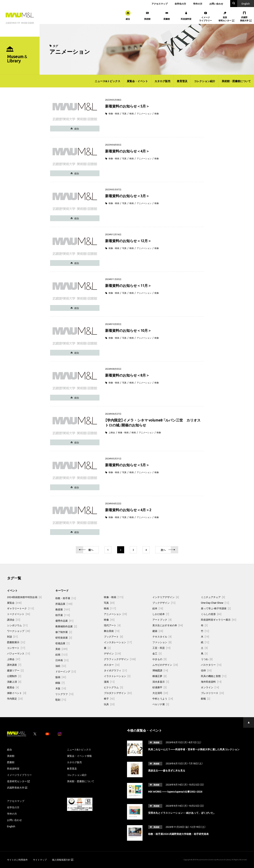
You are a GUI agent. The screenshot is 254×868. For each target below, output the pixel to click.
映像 (157, 113)
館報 (205, 698)
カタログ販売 (162, 81)
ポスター (112, 665)
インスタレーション (118, 642)
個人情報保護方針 (63, 860)
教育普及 (182, 81)
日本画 (62, 660)
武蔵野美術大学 (17, 787)
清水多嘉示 (161, 682)
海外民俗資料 (211, 682)
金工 (157, 653)
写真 (124, 113)
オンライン (210, 687)
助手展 (63, 615)
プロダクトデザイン (118, 693)
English (11, 826)
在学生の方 (180, 4)
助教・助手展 (66, 598)
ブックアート (113, 636)
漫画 (109, 682)
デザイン (112, 653)
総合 (10, 749)
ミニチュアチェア (213, 597)
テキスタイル (162, 636)
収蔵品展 (62, 643)
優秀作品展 (64, 621)
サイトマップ (40, 860)
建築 (158, 631)
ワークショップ (19, 631)
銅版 (60, 683)
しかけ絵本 (161, 614)
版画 (61, 677)
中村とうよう (163, 698)
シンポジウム (17, 625)
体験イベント (17, 693)
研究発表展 (64, 638)
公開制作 (14, 676)
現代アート (112, 625)
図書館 (11, 762)
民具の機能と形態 (214, 676)
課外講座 (14, 665)
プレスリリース (212, 693)
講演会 (14, 620)
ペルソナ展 (161, 704)
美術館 (11, 756)
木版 (61, 688)
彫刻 (61, 700)
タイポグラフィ (115, 670)
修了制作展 (64, 632)
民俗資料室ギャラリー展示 (219, 620)
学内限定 (15, 698)
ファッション (162, 642)
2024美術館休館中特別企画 (24, 597)
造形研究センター (18, 781)
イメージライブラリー (19, 775)
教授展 (63, 609)
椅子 (109, 698)
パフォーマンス (19, 653)
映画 (132, 113)
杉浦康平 (159, 687)
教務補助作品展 (66, 626)
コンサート (16, 648)
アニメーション (144, 113)
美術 (61, 649)
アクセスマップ (160, 4)
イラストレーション (117, 676)
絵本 (158, 608)
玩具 (109, 704)
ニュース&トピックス (108, 81)
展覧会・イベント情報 (79, 756)
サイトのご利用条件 (17, 860)
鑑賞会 (13, 687)
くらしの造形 (211, 614)
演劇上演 (14, 682)
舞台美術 (112, 631)
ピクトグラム (113, 687)
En (246, 4)
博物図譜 (160, 670)
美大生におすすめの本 (168, 625)
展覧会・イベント (137, 81)
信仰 (206, 670)
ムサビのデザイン (165, 665)
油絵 (61, 666)
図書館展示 (16, 642)
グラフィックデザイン (120, 659)
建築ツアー (15, 670)
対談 (12, 636)
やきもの (159, 659)
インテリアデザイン (166, 597)
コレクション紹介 (205, 81)
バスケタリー (211, 665)
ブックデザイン (164, 603)
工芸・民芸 (161, 648)
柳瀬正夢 (159, 676)
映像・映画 (114, 113)
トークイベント (19, 614)
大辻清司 (160, 693)
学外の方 (198, 4)
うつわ (207, 659)
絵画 (61, 654)
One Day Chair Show (215, 603)
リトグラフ (64, 694)
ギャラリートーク (20, 608)
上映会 (112, 432)
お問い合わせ (216, 4)
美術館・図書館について (236, 81)
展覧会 (14, 603)
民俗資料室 (13, 768)
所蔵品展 (64, 604)
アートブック (162, 620)
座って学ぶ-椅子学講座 (216, 608)
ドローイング (66, 671)
